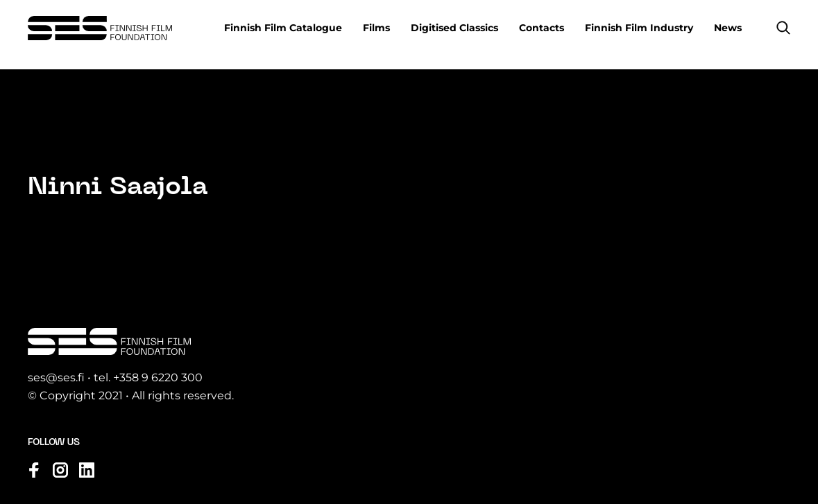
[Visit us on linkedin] (87, 470)
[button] (783, 28)
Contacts (542, 28)
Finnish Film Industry (639, 28)
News (728, 28)
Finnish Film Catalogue (283, 28)
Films (376, 28)
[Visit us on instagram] (60, 470)
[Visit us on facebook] (34, 470)
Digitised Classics (454, 28)
